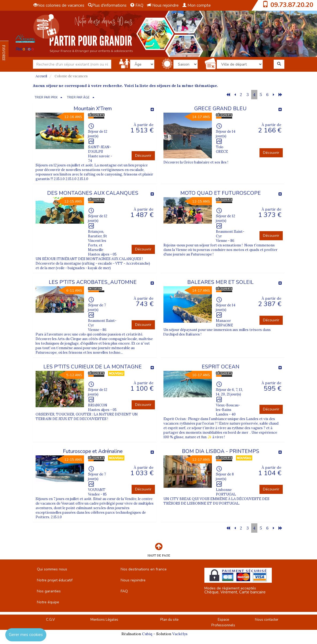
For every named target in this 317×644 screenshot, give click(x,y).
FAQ (137, 5)
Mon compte (197, 5)
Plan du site (169, 620)
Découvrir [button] (143, 156)
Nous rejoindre (163, 5)
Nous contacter (267, 620)
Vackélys (180, 634)
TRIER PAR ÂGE (78, 98)
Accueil (41, 76)
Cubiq (147, 634)
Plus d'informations (107, 5)
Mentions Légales (104, 620)
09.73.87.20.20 (292, 5)
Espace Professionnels (223, 622)
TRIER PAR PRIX (46, 98)
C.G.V (50, 620)
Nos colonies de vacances (59, 5)
